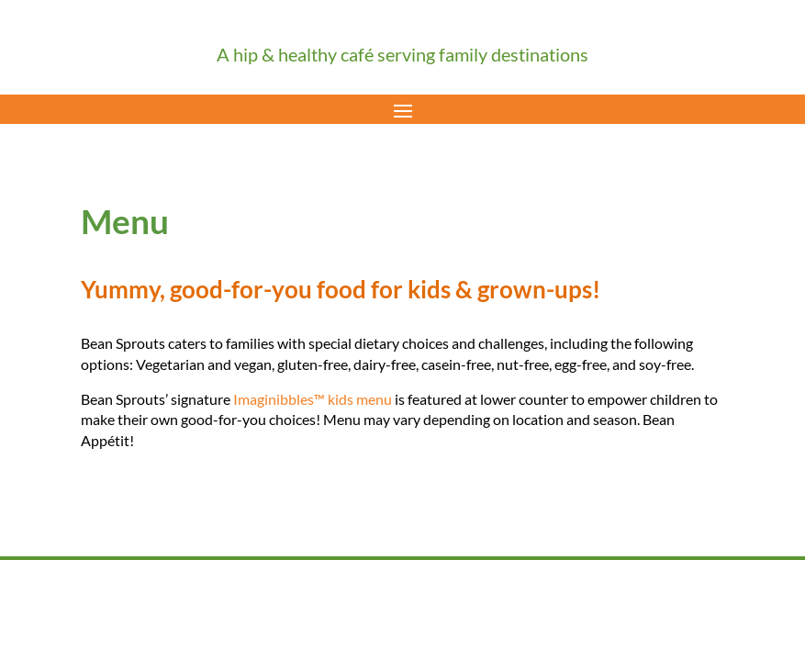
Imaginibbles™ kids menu (313, 399)
